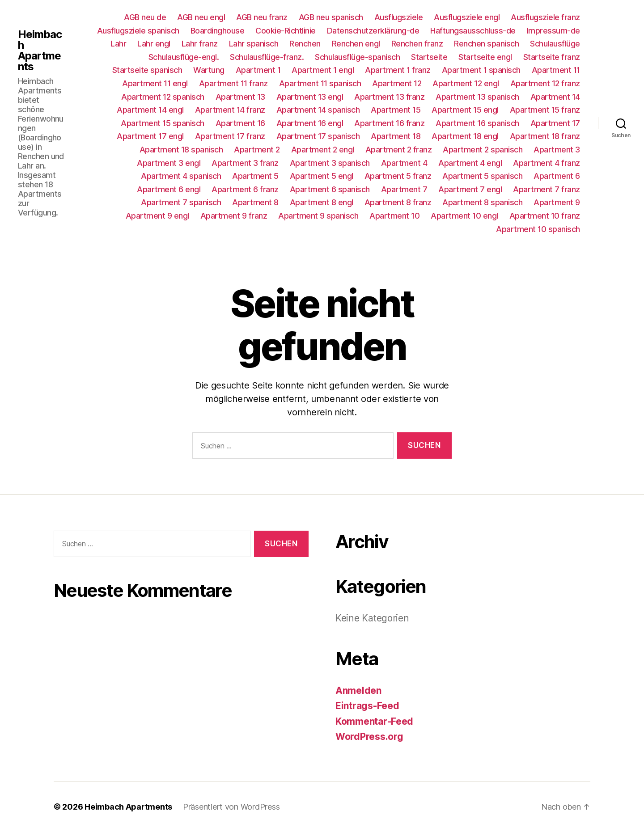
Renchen (305, 44)
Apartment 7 (404, 189)
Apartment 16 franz (389, 123)
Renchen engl (356, 44)
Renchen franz (417, 44)
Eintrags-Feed (367, 706)
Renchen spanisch (486, 44)
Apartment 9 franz (234, 216)
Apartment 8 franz (398, 202)
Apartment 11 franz (233, 83)
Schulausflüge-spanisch (357, 57)
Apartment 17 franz (230, 136)
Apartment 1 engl (323, 70)
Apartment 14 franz (230, 110)
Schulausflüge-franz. (267, 57)
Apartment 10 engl (464, 216)
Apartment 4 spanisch (181, 176)
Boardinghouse (218, 31)
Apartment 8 (255, 202)
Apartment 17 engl (150, 136)
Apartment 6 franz (245, 189)
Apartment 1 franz (398, 70)
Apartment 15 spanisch (163, 123)
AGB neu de (145, 17)
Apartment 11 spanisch (320, 83)
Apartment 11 (556, 70)
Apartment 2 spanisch (483, 150)
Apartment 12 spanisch (163, 97)
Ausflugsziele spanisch (138, 31)
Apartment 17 (555, 123)
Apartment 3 (557, 150)
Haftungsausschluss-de (473, 31)
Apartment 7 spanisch (181, 202)
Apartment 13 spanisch (477, 97)
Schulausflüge (555, 44)
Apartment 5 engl (322, 176)
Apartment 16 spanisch (477, 123)
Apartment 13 (240, 97)
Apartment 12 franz (545, 83)
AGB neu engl (201, 17)
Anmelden (358, 691)
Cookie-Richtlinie (286, 31)
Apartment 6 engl (169, 189)
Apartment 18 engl (465, 136)
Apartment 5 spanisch (482, 176)
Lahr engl (154, 44)
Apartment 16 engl (310, 123)
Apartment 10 (394, 216)
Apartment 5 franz (398, 176)
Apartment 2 (257, 150)
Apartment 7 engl (470, 189)
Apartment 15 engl (465, 110)
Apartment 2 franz (399, 150)
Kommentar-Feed (374, 721)
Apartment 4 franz (547, 163)
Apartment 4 (404, 163)
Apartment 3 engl (169, 163)
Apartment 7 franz (547, 189)
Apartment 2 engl (323, 150)
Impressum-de (553, 31)
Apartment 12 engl (466, 83)
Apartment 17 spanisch (318, 136)
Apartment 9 (557, 202)
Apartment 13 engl (310, 97)
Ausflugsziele (399, 17)
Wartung (209, 70)
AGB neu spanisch (331, 17)
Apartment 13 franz (389, 97)
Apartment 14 (555, 97)
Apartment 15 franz (545, 110)
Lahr (118, 44)
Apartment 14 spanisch (318, 110)
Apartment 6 (557, 176)
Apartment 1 (258, 70)
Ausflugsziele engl (467, 17)
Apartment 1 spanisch (481, 70)
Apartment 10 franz (545, 216)
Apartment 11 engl (155, 83)
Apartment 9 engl (157, 216)
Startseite (429, 57)
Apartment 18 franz (545, 136)
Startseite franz (552, 57)
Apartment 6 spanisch (330, 189)
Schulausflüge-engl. (184, 57)
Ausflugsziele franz (545, 17)
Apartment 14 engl (150, 110)
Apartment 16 (240, 123)
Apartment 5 (255, 176)
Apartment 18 (396, 136)
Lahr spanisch (254, 44)
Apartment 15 (396, 110)
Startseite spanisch (147, 70)
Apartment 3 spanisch (330, 163)
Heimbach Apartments (40, 51)
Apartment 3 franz (245, 163)
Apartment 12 (397, 83)
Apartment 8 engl (322, 202)
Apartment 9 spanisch (318, 216)
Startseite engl (485, 57)
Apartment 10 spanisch (538, 229)
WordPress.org (369, 737)
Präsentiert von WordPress (231, 807)
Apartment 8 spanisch (482, 202)
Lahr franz (200, 44)
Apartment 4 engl (470, 163)
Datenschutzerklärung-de (373, 31)
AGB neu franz (262, 17)
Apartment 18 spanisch (181, 150)
